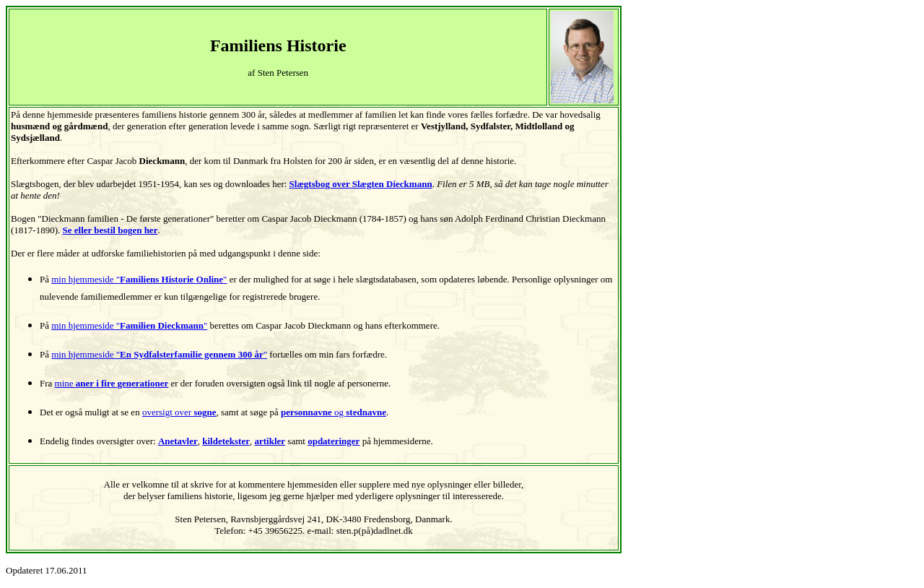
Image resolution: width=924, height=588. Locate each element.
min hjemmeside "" (139, 279)
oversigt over (179, 412)
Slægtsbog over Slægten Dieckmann (361, 184)
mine (112, 383)
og (334, 412)
